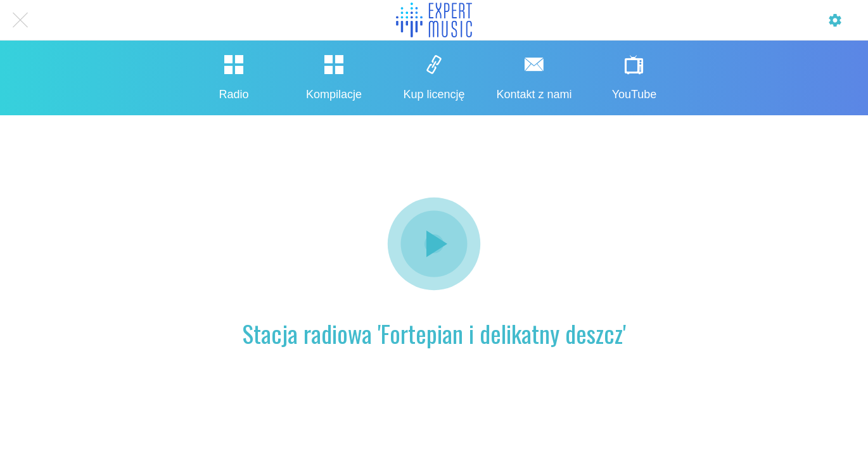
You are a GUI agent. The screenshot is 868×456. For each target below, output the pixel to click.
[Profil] (835, 20)
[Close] (20, 20)
